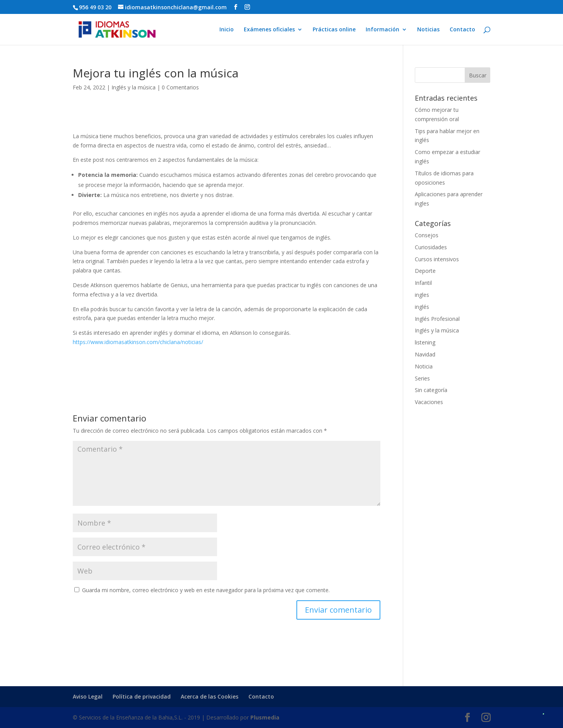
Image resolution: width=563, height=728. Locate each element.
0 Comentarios (180, 87)
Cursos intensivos (437, 259)
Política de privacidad (142, 696)
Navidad (425, 354)
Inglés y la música (133, 87)
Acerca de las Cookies (210, 696)
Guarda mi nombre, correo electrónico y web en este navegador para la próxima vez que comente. (206, 590)
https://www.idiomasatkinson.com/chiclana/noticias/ (138, 342)
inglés (422, 307)
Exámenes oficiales (269, 30)
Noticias (428, 30)
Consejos (427, 235)
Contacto (462, 30)
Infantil (423, 283)
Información (382, 30)
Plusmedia (265, 717)
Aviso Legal (88, 696)
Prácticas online (334, 30)
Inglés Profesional (437, 319)
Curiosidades (431, 247)
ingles (422, 295)
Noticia (424, 366)
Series (422, 378)
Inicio (227, 30)
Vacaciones (429, 402)
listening (425, 342)
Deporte (425, 271)
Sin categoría (431, 390)
